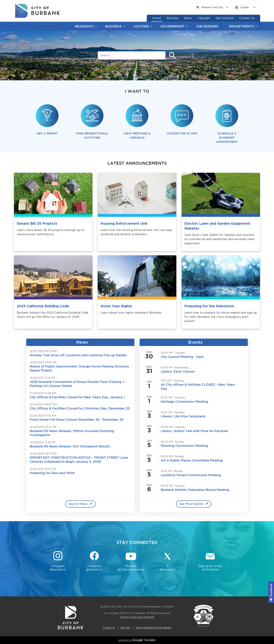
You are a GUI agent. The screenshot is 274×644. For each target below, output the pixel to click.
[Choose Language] (245, 7)
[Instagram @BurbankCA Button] (58, 561)
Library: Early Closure (178, 371)
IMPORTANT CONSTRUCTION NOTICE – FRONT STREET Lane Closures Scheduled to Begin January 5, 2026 (79, 459)
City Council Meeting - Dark (182, 357)
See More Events (191, 504)
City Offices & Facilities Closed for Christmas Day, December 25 (80, 408)
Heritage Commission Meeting (184, 401)
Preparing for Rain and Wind (52, 473)
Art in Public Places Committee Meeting (192, 460)
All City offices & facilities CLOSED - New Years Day (198, 386)
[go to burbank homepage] (38, 11)
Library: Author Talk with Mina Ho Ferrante (194, 431)
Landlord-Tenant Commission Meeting (191, 475)
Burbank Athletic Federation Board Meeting (195, 490)
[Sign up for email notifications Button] (210, 561)
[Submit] (173, 55)
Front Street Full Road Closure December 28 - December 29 (77, 419)
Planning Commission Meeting (184, 446)
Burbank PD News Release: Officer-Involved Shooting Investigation (72, 433)
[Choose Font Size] (212, 7)
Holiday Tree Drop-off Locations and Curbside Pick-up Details (78, 355)
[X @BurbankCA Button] (167, 561)
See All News (78, 504)
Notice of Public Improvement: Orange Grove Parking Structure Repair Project (79, 368)
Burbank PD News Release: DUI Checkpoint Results (70, 446)
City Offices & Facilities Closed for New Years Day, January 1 (77, 397)
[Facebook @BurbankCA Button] (94, 561)
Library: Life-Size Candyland (183, 416)
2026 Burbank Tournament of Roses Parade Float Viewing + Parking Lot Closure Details (77, 384)
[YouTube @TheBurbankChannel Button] (131, 561)
